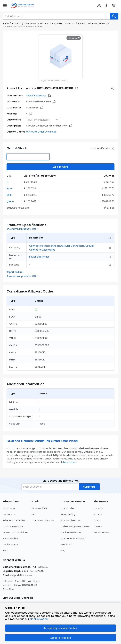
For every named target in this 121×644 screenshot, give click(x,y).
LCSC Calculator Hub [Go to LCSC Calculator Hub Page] (44, 520)
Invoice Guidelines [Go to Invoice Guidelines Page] (71, 532)
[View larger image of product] (61, 56)
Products (16, 23)
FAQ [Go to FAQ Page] (63, 551)
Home (6, 23)
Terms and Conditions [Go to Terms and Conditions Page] (15, 532)
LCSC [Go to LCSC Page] (97, 520)
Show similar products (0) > (22, 229)
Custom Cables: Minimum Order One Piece (42, 441)
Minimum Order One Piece (41, 132)
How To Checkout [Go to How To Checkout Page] (71, 520)
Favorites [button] (74, 38)
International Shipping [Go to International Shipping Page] (73, 538)
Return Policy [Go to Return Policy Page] (68, 514)
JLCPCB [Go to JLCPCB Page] (98, 514)
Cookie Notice (39, 619)
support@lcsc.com (21, 575)
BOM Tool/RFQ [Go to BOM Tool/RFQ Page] (40, 508)
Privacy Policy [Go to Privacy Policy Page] (10, 538)
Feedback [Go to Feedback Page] (66, 544)
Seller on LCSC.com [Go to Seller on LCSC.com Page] (14, 520)
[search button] (114, 16)
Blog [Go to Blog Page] (5, 551)
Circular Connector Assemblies (94, 23)
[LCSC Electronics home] (22, 6)
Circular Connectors (65, 23)
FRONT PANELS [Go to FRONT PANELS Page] (102, 532)
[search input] (57, 16)
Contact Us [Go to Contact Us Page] (9, 514)
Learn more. (70, 462)
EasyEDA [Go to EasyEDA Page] (98, 508)
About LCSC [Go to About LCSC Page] (9, 508)
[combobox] (43, 120)
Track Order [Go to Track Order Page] (67, 508)
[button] (99, 6)
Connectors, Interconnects (38, 23)
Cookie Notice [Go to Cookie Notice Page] (11, 544)
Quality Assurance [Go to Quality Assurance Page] (13, 526)
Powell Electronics (36, 96)
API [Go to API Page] (33, 514)
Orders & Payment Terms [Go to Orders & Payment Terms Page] (75, 526)
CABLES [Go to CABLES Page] (98, 526)
